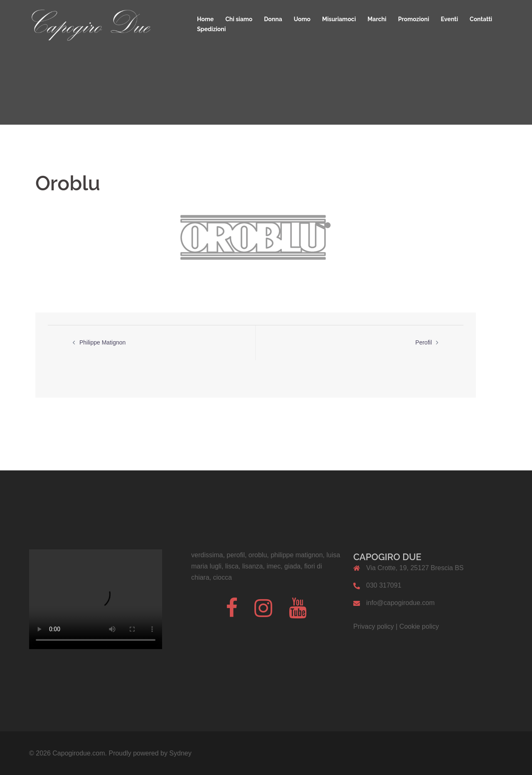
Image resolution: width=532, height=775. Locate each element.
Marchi (377, 19)
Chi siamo (239, 19)
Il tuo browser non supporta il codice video (96, 599)
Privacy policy (374, 626)
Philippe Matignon (102, 342)
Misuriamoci (339, 19)
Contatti (481, 19)
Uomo (302, 19)
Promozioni (414, 19)
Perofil (424, 342)
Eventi (450, 19)
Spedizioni (211, 29)
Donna (273, 19)
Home (205, 19)
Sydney (180, 753)
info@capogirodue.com (400, 603)
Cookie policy (419, 626)
